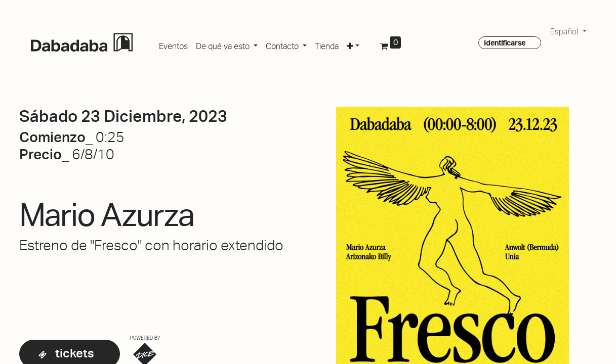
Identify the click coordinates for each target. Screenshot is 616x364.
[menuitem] (173, 44)
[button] (353, 44)
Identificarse (505, 43)
